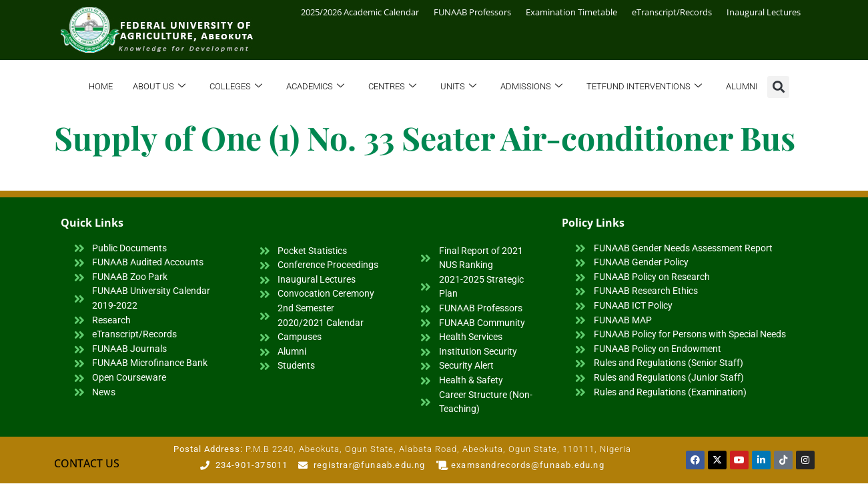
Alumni (742, 86)
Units (458, 87)
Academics (315, 87)
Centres (392, 87)
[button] (778, 87)
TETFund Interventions (644, 87)
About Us (159, 87)
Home (101, 86)
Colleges (236, 87)
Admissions (531, 87)
